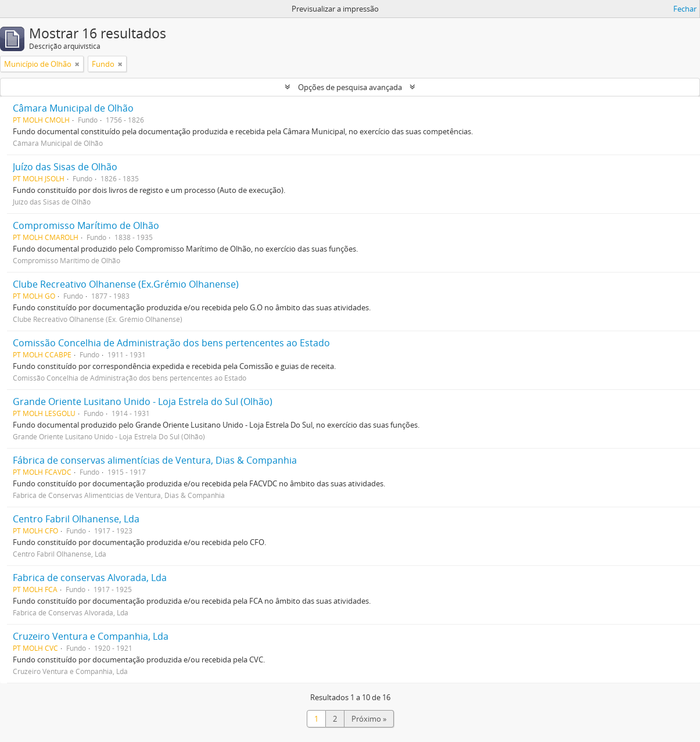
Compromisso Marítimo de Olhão (86, 225)
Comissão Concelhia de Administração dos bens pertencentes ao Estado (171, 343)
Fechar (685, 9)
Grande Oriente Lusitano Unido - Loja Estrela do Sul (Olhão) (143, 402)
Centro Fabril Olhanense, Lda (76, 519)
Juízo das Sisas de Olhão (65, 167)
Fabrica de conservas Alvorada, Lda (90, 578)
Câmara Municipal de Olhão (73, 108)
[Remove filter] (77, 64)
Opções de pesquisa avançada (350, 87)
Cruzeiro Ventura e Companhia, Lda (91, 636)
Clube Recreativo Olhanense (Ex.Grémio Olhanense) (126, 284)
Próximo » (369, 719)
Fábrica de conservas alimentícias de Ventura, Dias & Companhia (155, 460)
